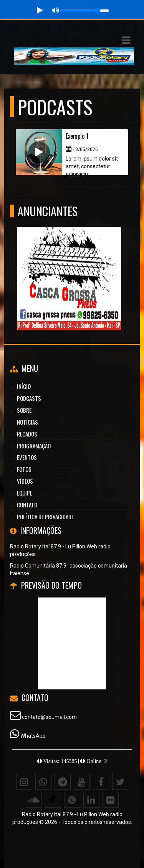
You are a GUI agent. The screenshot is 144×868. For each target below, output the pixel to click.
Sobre (24, 410)
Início (24, 386)
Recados (27, 434)
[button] (126, 40)
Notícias (27, 422)
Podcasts (29, 398)
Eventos (27, 457)
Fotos (24, 469)
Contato (27, 505)
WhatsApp (33, 736)
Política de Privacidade (45, 517)
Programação (34, 446)
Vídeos (25, 481)
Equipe (25, 493)
